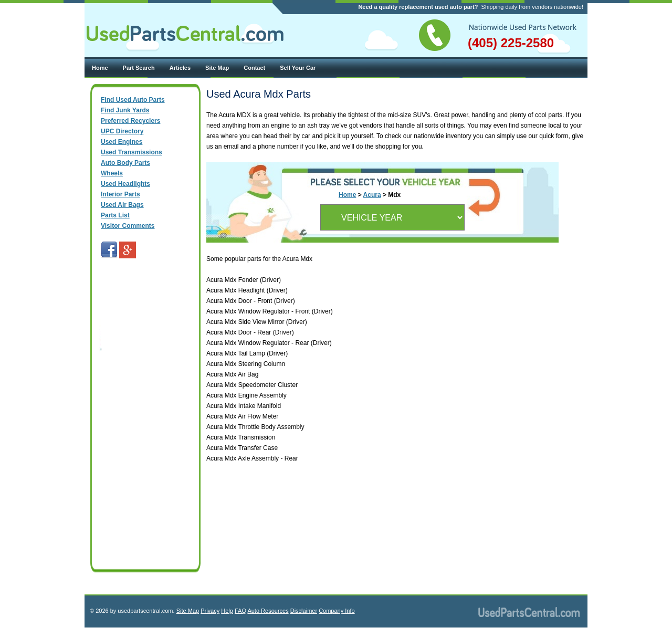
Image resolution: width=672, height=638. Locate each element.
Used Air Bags (122, 205)
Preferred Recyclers (130, 121)
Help (227, 611)
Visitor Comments (128, 226)
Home (100, 68)
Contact (254, 68)
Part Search (139, 68)
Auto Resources (268, 611)
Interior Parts (120, 194)
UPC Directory (122, 131)
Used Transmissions (132, 152)
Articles (180, 68)
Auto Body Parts (125, 163)
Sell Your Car (298, 68)
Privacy (210, 611)
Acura (372, 195)
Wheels (112, 173)
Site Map (217, 68)
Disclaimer (304, 611)
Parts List (115, 215)
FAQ (240, 611)
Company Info (337, 611)
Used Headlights (125, 184)
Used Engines (122, 142)
